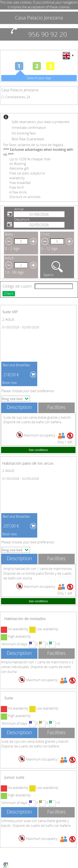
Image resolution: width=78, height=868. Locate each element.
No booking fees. (24, 133)
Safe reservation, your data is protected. (41, 122)
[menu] (68, 56)
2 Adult (8, 319)
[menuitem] (68, 56)
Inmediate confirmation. (29, 128)
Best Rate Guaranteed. (28, 139)
